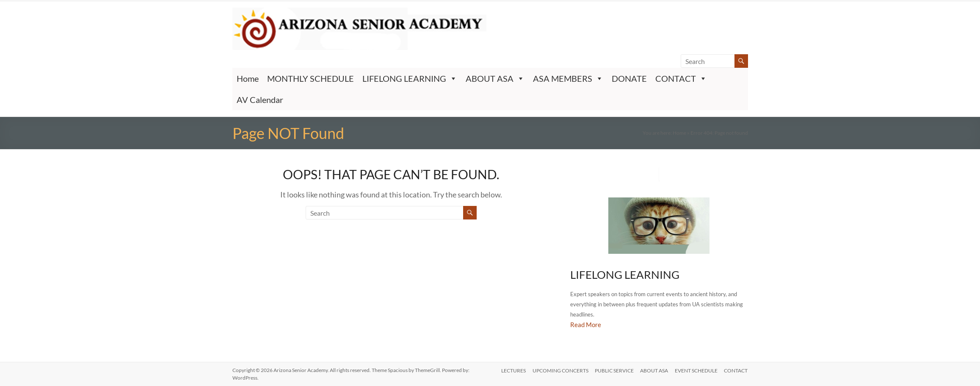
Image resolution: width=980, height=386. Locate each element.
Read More (586, 325)
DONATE (629, 78)
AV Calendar (260, 100)
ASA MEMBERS (568, 78)
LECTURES (513, 370)
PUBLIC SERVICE (614, 370)
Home (248, 78)
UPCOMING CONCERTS (560, 370)
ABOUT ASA (495, 78)
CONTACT (681, 78)
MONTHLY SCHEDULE (311, 78)
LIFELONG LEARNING (410, 78)
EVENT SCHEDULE (696, 370)
